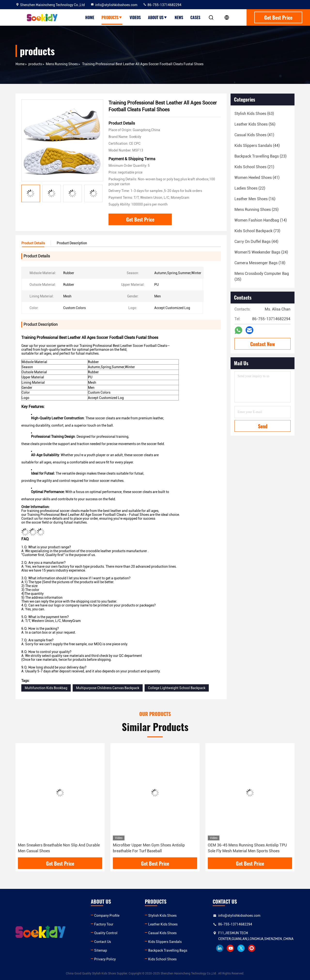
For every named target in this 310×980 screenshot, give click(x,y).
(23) (260, 156)
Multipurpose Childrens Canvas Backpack (108, 688)
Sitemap (101, 950)
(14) (261, 220)
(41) (254, 135)
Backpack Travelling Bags (168, 950)
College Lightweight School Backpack (177, 688)
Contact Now (263, 344)
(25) (256, 210)
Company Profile (107, 916)
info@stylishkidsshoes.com (114, 5)
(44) (257, 146)
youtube (230, 948)
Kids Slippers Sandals (165, 942)
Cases (195, 17)
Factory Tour (104, 924)
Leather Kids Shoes (163, 924)
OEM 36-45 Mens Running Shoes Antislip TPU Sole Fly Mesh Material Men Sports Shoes (247, 848)
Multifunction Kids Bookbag (46, 688)
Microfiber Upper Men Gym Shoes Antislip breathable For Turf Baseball (149, 848)
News (179, 17)
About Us (158, 17)
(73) (257, 231)
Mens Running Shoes (62, 64)
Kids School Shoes (162, 959)
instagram (252, 948)
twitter (241, 948)
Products (112, 17)
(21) (254, 167)
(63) (254, 114)
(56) (255, 124)
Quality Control (106, 933)
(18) (260, 263)
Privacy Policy (105, 959)
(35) (262, 276)
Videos (135, 17)
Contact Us (103, 942)
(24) (261, 252)
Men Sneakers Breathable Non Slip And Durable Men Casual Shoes (59, 848)
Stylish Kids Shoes (162, 916)
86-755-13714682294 (162, 5)
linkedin (220, 948)
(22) (250, 188)
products (35, 64)
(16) (255, 199)
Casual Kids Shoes (162, 933)
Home (90, 17)
